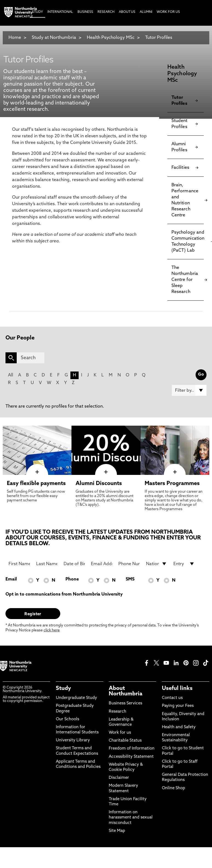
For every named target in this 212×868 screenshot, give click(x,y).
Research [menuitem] (106, 12)
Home (15, 38)
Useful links (177, 689)
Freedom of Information (132, 749)
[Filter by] (189, 390)
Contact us (172, 698)
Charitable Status (125, 741)
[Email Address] (102, 564)
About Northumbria (126, 691)
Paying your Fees (178, 706)
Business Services (125, 703)
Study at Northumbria (54, 38)
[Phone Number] (129, 564)
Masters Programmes (172, 484)
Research (118, 712)
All (11, 375)
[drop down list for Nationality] (157, 564)
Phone (72, 579)
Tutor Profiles (159, 38)
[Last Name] (47, 564)
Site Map (117, 831)
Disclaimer (119, 778)
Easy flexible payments (36, 484)
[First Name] (19, 564)
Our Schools (68, 719)
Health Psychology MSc (111, 38)
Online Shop (174, 788)
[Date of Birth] (74, 564)
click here (52, 630)
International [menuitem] (60, 12)
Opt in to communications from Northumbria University (64, 594)
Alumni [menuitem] (146, 12)
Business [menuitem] (85, 12)
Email (11, 579)
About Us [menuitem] (127, 12)
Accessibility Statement (131, 757)
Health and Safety (179, 727)
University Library (73, 740)
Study (63, 689)
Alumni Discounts (99, 484)
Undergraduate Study (76, 698)
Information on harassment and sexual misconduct (131, 818)
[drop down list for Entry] (184, 564)
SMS (130, 579)
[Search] (31, 358)
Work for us (120, 733)
